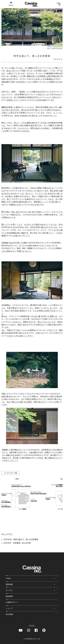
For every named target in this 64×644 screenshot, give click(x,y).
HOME (8, 578)
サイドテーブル (39, 493)
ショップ (9, 608)
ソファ (34, 500)
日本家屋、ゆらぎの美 (17, 543)
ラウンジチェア (21, 486)
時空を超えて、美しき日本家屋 (21, 539)
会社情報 (9, 614)
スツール (6, 501)
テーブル (57, 485)
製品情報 (9, 584)
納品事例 (9, 596)
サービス (9, 590)
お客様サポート (12, 602)
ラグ (22, 509)
